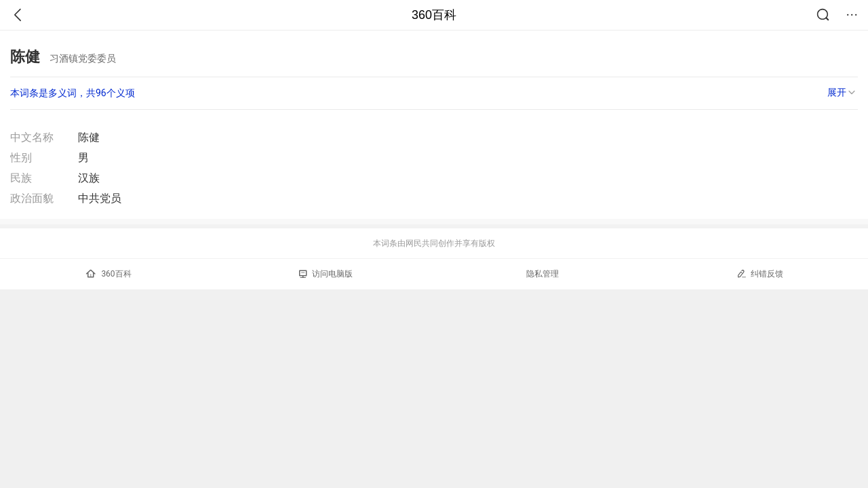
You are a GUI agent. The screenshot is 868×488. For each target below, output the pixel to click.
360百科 (434, 15)
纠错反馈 (760, 273)
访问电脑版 (326, 274)
